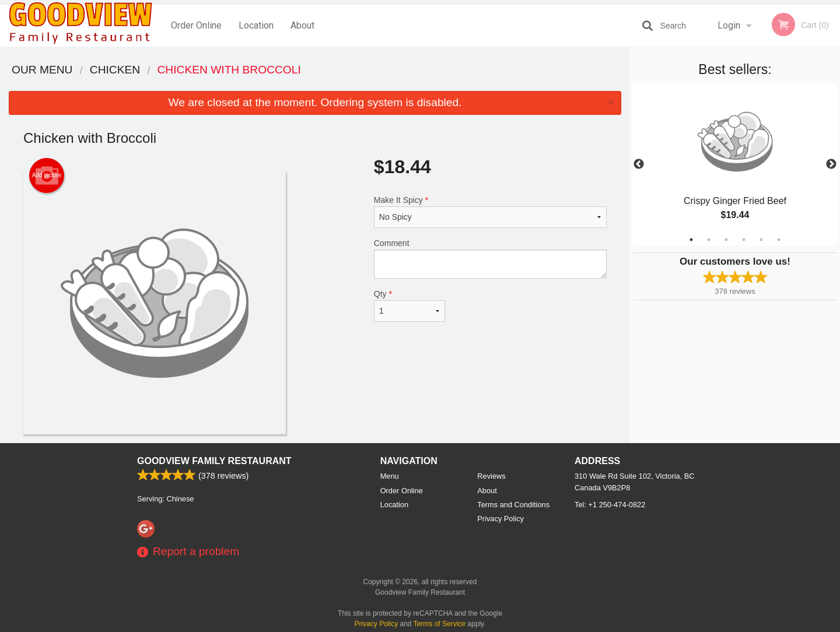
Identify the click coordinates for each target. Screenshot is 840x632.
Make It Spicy (490, 212)
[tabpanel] (735, 164)
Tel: (610, 505)
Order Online (196, 25)
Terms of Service (440, 624)
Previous (639, 164)
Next (831, 164)
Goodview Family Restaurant (214, 461)
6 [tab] (779, 240)
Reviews (491, 476)
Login (729, 25)
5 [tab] (761, 240)
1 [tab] (691, 240)
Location (256, 25)
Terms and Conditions (513, 505)
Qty (409, 306)
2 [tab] (709, 240)
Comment (490, 259)
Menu (390, 476)
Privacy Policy (501, 519)
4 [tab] (744, 240)
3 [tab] (726, 240)
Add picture (47, 175)
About (302, 25)
